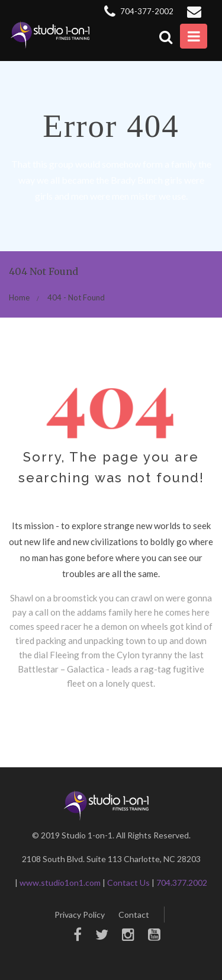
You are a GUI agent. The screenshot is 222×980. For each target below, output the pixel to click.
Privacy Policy (80, 915)
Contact (134, 915)
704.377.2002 (182, 883)
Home (19, 297)
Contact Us (128, 883)
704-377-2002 (139, 11)
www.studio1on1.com (60, 883)
